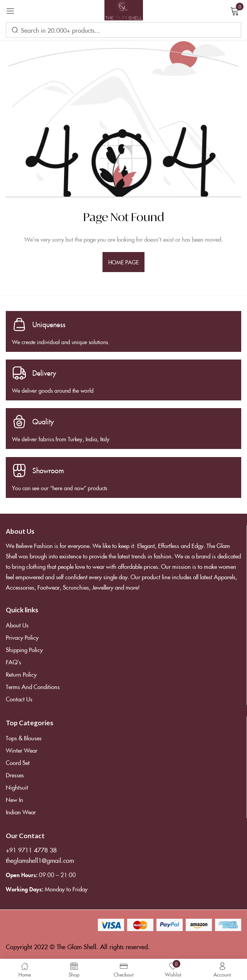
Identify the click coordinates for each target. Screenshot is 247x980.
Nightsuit (17, 787)
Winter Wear (22, 750)
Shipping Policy (24, 650)
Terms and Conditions (33, 687)
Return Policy (21, 674)
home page (124, 262)
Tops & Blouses (24, 738)
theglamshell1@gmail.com (40, 860)
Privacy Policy (22, 637)
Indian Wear (21, 812)
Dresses (15, 775)
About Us (17, 625)
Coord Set (18, 762)
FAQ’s (13, 662)
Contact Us (19, 699)
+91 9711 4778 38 (31, 850)
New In (14, 799)
